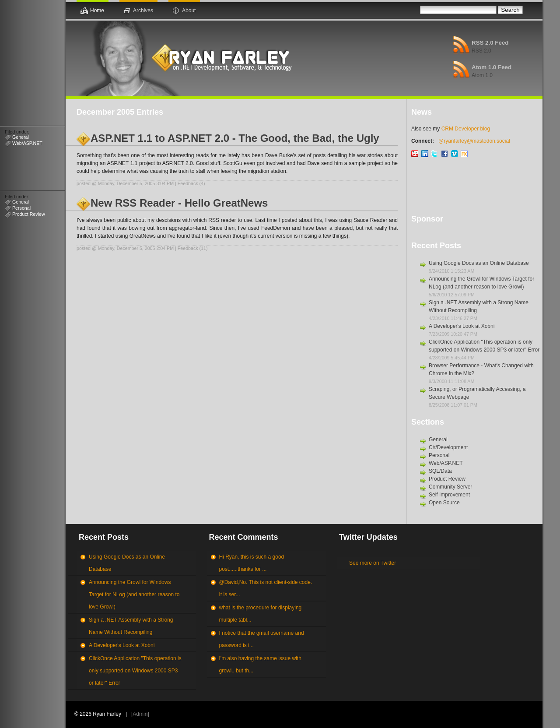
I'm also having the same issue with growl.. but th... (260, 665)
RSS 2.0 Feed (490, 43)
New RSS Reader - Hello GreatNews (179, 203)
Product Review (29, 214)
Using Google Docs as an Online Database (479, 263)
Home (97, 11)
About (189, 11)
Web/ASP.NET (27, 143)
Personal (21, 208)
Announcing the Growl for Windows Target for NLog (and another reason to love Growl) (134, 594)
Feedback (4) (191, 183)
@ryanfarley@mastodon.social (474, 141)
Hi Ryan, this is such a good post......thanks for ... (252, 563)
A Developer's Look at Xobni (462, 326)
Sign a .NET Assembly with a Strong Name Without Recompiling (131, 626)
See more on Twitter (373, 563)
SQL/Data (440, 471)
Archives (143, 11)
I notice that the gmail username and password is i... (262, 639)
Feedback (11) (193, 248)
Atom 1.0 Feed (492, 67)
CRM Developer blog (466, 129)
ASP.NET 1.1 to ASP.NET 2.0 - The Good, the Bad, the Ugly (235, 138)
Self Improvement (449, 495)
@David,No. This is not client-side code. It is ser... (266, 588)
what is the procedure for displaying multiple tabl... (261, 614)
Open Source (444, 503)
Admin (140, 714)
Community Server (450, 487)
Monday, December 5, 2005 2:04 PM (136, 248)
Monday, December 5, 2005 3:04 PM (136, 183)
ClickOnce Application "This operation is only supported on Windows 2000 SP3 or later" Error (135, 671)
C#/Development (448, 447)
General (21, 137)
